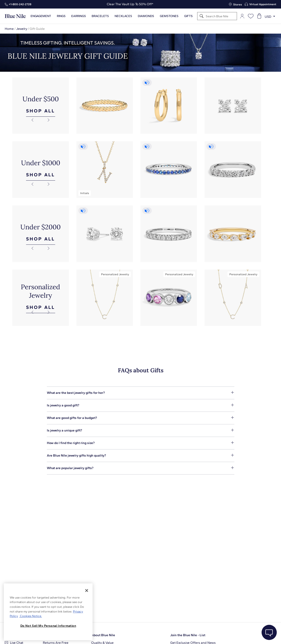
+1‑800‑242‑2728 (20, 4)
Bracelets (100, 16)
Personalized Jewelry (40, 291)
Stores (238, 4)
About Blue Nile (103, 635)
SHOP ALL (41, 111)
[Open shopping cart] (259, 16)
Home (9, 29)
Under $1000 (41, 163)
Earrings (79, 16)
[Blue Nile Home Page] (15, 16)
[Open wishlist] (251, 16)
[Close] (87, 591)
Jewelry (22, 29)
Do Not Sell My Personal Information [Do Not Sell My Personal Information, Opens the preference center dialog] (48, 626)
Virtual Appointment (263, 4)
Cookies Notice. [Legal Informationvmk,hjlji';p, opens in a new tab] (31, 616)
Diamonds (146, 16)
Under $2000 (40, 227)
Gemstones (169, 16)
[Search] (202, 16)
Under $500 (41, 99)
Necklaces (123, 16)
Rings (61, 16)
